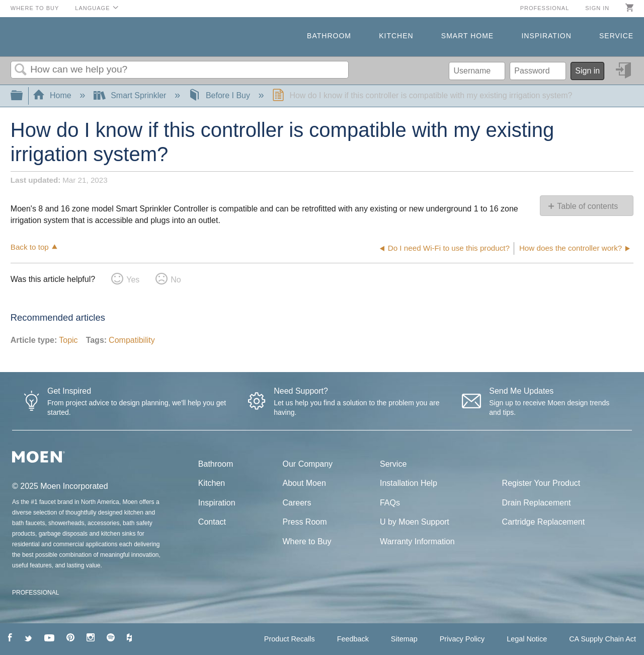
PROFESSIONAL (35, 593)
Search (21, 70)
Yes (133, 280)
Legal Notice (527, 639)
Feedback (353, 639)
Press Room (305, 522)
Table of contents (587, 206)
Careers (297, 503)
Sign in (597, 8)
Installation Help (409, 483)
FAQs (390, 503)
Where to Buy (35, 8)
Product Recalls (290, 639)
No (176, 280)
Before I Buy (220, 95)
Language (92, 8)
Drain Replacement (537, 503)
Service (616, 36)
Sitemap (404, 639)
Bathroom (329, 36)
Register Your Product (541, 483)
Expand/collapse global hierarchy (23, 96)
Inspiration (546, 36)
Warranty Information (417, 541)
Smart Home (467, 36)
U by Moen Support (415, 522)
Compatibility (132, 340)
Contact (212, 522)
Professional (545, 8)
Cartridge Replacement (544, 522)
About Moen (304, 483)
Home (53, 95)
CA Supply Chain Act (602, 639)
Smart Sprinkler (131, 95)
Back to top (30, 247)
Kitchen (396, 36)
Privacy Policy (462, 639)
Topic (68, 340)
